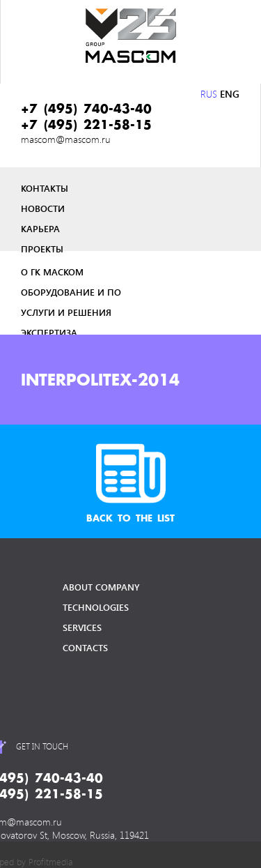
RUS (209, 94)
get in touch (42, 746)
